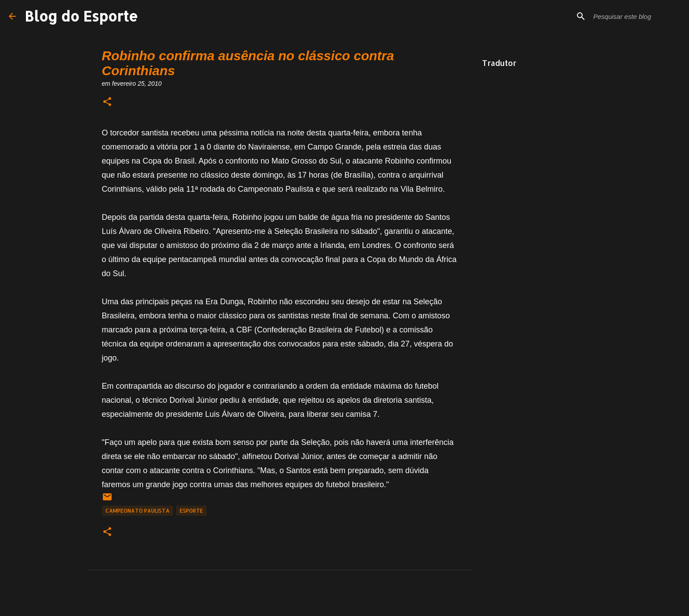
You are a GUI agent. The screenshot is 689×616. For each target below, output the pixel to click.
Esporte (191, 511)
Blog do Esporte (81, 16)
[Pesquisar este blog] (636, 16)
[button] (107, 102)
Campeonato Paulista (138, 511)
